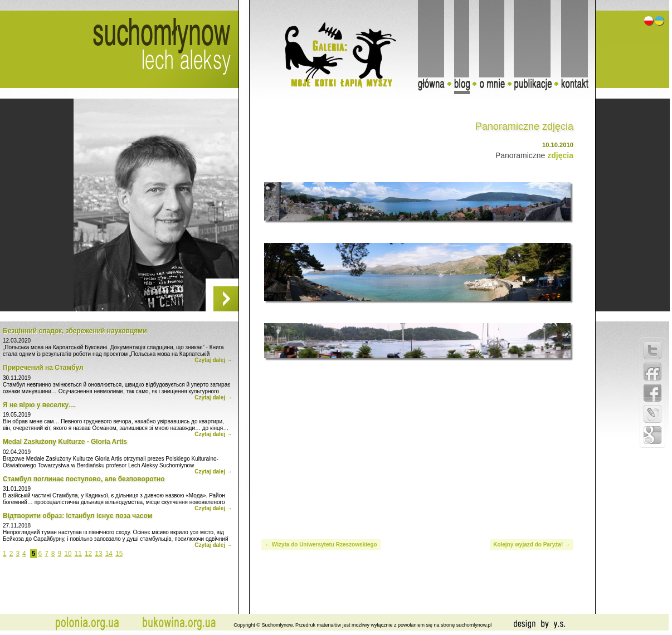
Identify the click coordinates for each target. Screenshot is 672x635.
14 (109, 554)
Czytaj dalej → (213, 360)
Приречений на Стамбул (43, 368)
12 (88, 554)
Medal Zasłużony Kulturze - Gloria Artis (65, 442)
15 (119, 554)
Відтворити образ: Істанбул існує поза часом (78, 516)
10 (68, 554)
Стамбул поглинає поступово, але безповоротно (84, 479)
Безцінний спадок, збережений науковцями (75, 331)
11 (78, 554)
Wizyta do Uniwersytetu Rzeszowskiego (325, 544)
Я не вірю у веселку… (39, 405)
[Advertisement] (418, 447)
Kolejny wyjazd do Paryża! (528, 544)
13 (98, 554)
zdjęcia (560, 155)
